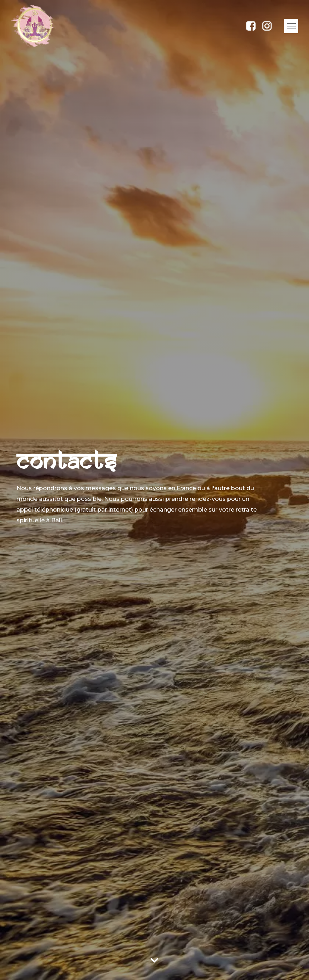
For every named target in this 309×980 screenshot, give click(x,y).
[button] (291, 26)
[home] (44, 26)
